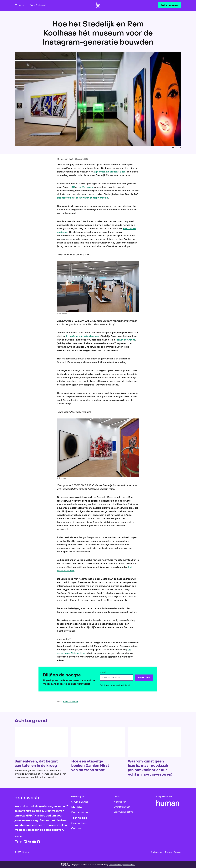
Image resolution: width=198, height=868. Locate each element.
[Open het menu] (19, 5)
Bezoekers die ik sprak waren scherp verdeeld (83, 198)
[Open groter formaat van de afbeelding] (98, 287)
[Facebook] (38, 842)
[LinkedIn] (25, 842)
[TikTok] (21, 842)
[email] (116, 678)
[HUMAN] (168, 803)
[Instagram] (16, 842)
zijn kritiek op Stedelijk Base (110, 172)
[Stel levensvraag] (170, 5)
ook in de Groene (126, 340)
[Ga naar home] (98, 5)
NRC (72, 187)
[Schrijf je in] (144, 678)
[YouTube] (34, 842)
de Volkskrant (86, 187)
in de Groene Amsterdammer (83, 336)
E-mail (103, 672)
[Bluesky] (30, 842)
